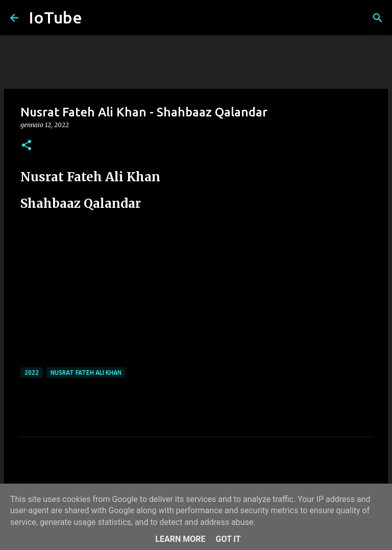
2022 (32, 373)
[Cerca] (378, 18)
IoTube (55, 17)
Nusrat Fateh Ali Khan (86, 373)
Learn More (180, 539)
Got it (228, 539)
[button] (27, 146)
